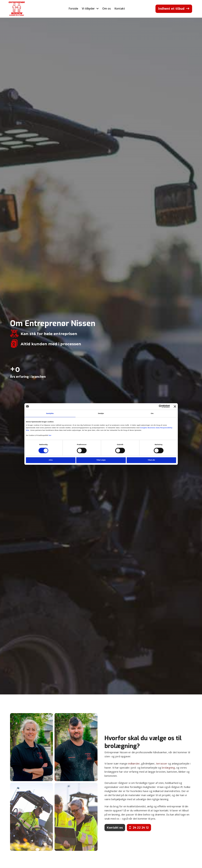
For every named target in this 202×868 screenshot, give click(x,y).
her (50, 435)
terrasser (162, 763)
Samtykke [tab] (50, 413)
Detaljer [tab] (101, 413)
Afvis (51, 460)
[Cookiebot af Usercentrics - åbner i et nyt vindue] (155, 406)
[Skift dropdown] (98, 9)
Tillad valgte (101, 460)
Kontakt (120, 8)
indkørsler (134, 763)
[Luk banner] (175, 406)
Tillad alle (151, 460)
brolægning (168, 768)
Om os (107, 8)
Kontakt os (115, 828)
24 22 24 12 (139, 828)
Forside (73, 8)
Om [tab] (152, 413)
